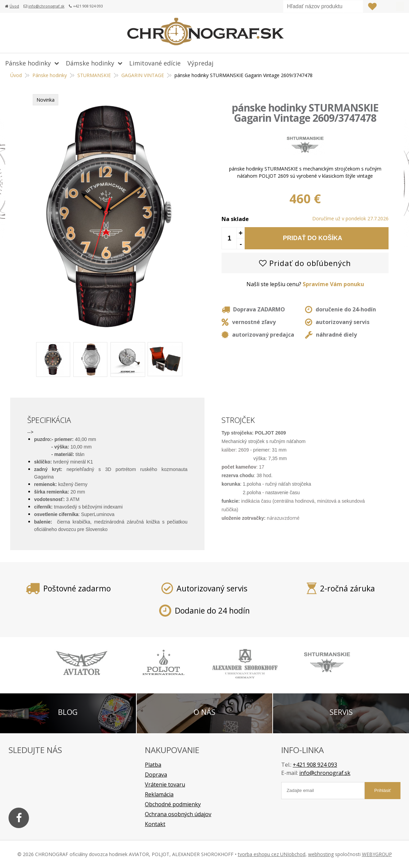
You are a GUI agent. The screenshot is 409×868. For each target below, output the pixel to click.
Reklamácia (159, 794)
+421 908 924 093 (315, 765)
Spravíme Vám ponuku (333, 284)
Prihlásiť (386, 6)
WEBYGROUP (377, 854)
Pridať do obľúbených (305, 263)
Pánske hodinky (28, 63)
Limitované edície (155, 63)
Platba (153, 765)
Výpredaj (200, 63)
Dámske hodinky (90, 63)
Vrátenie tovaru (165, 784)
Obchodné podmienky (173, 804)
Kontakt (155, 824)
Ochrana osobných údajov (178, 814)
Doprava (156, 775)
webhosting (321, 854)
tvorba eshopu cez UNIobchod (272, 854)
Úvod (14, 6)
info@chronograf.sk (46, 6)
